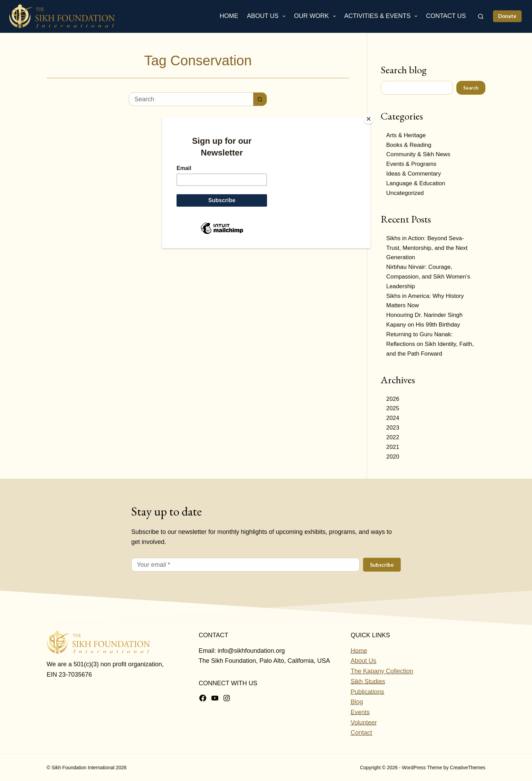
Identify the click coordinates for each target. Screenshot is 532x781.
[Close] (369, 119)
